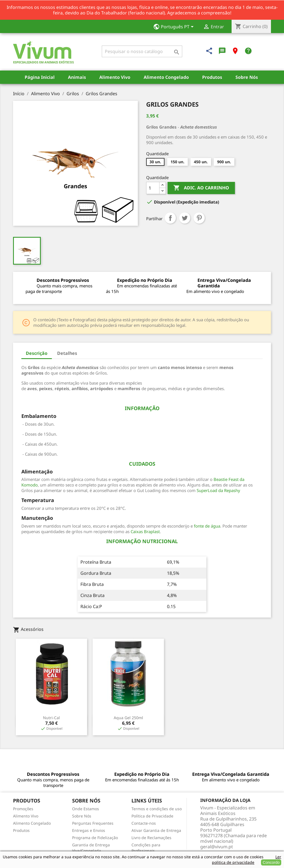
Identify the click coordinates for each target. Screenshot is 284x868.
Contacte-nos (144, 823)
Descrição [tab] (37, 353)
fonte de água (207, 526)
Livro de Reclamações (151, 838)
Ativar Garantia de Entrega (156, 830)
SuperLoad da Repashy (218, 490)
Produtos (212, 77)
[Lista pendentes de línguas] (175, 27)
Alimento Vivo (115, 77)
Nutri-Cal (51, 718)
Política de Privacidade (152, 816)
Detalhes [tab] (67, 353)
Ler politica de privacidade (247, 860)
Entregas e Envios (89, 830)
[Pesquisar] (142, 51)
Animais (77, 77)
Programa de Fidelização (95, 838)
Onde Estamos (86, 809)
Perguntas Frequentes (93, 823)
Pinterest (199, 218)
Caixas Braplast (145, 531)
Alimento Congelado (166, 77)
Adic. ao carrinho (201, 188)
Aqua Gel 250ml (128, 718)
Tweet (185, 218)
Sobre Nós (247, 77)
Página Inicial (40, 77)
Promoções (23, 809)
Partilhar (170, 218)
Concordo (271, 862)
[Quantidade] (153, 188)
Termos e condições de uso (157, 809)
